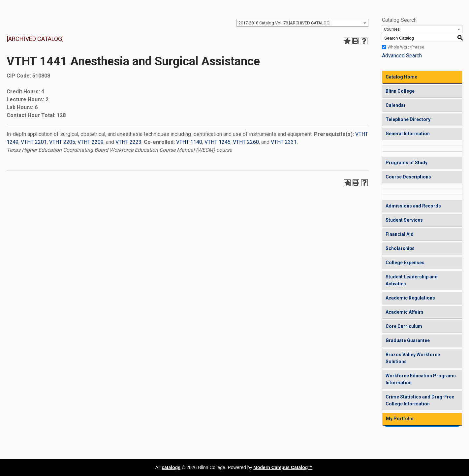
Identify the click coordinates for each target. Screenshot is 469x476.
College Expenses (405, 263)
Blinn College (400, 91)
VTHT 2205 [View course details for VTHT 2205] (62, 142)
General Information (408, 134)
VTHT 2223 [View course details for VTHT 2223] (128, 142)
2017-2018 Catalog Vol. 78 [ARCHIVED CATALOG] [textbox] (284, 23)
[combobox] (302, 23)
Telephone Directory (408, 119)
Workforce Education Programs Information (421, 379)
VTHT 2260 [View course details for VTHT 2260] (246, 142)
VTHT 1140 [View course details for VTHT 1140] (189, 142)
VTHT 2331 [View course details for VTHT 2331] (284, 142)
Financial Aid (400, 234)
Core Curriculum (404, 326)
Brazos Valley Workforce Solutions (413, 358)
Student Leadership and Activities (412, 280)
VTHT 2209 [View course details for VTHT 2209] (91, 142)
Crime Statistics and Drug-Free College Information (420, 400)
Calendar (396, 105)
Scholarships (400, 248)
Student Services (404, 220)
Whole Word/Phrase (406, 47)
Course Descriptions (408, 177)
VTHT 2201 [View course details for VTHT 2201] (34, 142)
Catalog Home (401, 77)
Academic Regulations (410, 298)
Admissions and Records (413, 206)
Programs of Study (406, 163)
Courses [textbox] (392, 29)
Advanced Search (402, 56)
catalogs (171, 467)
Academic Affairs (405, 312)
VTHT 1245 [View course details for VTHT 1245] (218, 142)
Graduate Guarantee (408, 340)
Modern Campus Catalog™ (283, 467)
